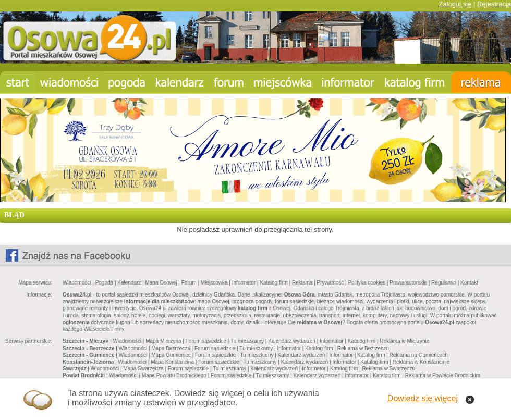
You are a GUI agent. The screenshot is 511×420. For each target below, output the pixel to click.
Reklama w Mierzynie (404, 341)
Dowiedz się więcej (423, 398)
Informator (244, 283)
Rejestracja (494, 4)
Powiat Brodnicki (84, 375)
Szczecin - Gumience (88, 355)
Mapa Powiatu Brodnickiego (174, 375)
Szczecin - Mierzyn (86, 341)
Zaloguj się (455, 4)
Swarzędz (75, 369)
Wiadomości (77, 283)
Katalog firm (273, 283)
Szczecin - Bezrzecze (89, 348)
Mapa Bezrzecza (171, 348)
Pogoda (104, 283)
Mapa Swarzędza (143, 369)
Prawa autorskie (408, 283)
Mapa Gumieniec (171, 355)
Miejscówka (214, 283)
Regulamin (444, 283)
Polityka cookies (367, 283)
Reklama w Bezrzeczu (363, 348)
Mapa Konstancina (172, 362)
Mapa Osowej (161, 283)
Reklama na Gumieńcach (419, 355)
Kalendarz (129, 283)
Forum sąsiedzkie (206, 341)
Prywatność (331, 283)
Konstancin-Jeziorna (88, 362)
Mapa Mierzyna (163, 341)
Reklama (302, 283)
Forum (189, 283)
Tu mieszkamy (247, 341)
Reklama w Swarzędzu (388, 369)
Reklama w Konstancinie (421, 362)
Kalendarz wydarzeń (292, 341)
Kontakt (469, 283)
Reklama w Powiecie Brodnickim (443, 375)
